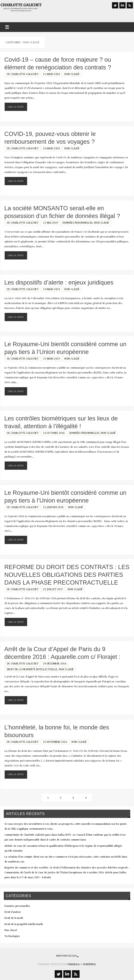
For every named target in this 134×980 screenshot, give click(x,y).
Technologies (12, 936)
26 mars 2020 (51, 148)
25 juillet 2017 (53, 589)
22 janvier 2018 (53, 507)
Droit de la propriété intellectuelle (32, 669)
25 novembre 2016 (55, 742)
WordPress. (89, 964)
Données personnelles (78, 223)
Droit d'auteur (13, 912)
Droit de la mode (14, 918)
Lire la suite (16, 107)
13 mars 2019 (51, 359)
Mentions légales (66, 956)
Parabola (74, 964)
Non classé (72, 74)
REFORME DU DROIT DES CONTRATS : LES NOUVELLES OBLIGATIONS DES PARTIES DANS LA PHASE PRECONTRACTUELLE (67, 575)
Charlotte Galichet (25, 74)
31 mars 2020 (51, 74)
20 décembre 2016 (55, 664)
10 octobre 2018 (54, 433)
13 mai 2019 (51, 223)
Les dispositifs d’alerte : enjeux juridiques (59, 283)
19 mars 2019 (51, 289)
